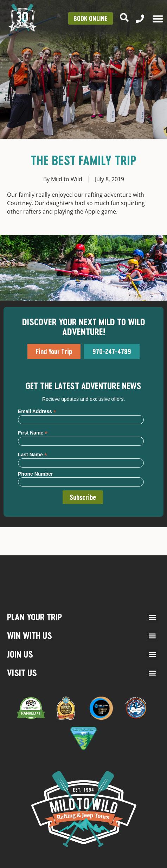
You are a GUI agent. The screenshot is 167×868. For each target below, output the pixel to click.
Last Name (33, 454)
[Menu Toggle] (158, 19)
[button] (152, 617)
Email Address (37, 411)
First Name (33, 433)
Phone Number (36, 474)
